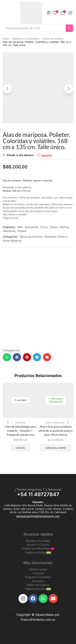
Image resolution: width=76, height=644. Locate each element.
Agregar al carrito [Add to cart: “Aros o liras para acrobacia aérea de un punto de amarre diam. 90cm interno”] (56, 448)
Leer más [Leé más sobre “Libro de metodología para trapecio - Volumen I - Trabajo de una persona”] (20, 448)
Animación (32, 227)
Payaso (22, 231)
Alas (20, 227)
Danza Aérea (53, 422)
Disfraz (64, 227)
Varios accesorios (53, 39)
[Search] (69, 28)
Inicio (6, 39)
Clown (54, 227)
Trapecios (20, 422)
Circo (44, 227)
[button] (49, 13)
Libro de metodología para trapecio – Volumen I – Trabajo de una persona (20, 431)
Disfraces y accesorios (26, 39)
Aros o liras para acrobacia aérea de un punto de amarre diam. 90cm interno (56, 431)
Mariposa (9, 231)
